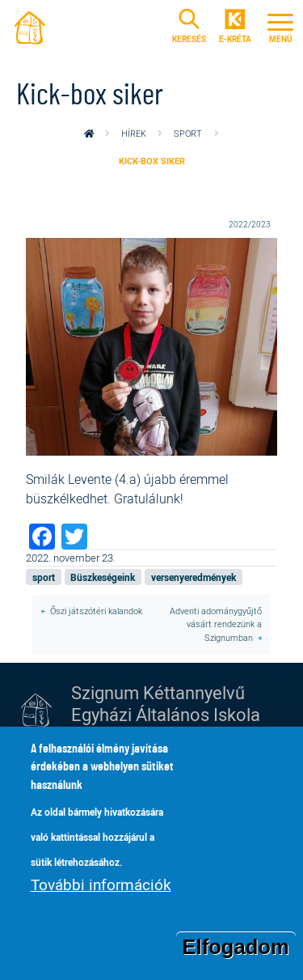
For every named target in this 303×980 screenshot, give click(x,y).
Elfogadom (236, 957)
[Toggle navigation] (280, 26)
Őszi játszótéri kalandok (96, 611)
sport (188, 133)
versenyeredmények (194, 577)
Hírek (134, 133)
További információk (101, 895)
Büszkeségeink (103, 577)
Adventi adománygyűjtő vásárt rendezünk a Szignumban (216, 624)
